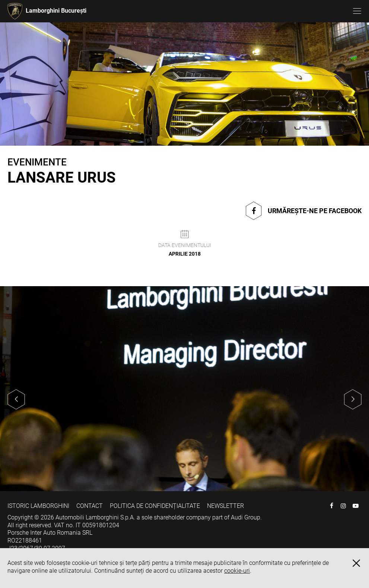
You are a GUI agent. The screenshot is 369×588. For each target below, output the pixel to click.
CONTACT (90, 506)
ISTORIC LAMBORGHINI (38, 506)
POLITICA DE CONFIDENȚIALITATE (155, 506)
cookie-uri (237, 571)
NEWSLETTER (225, 506)
